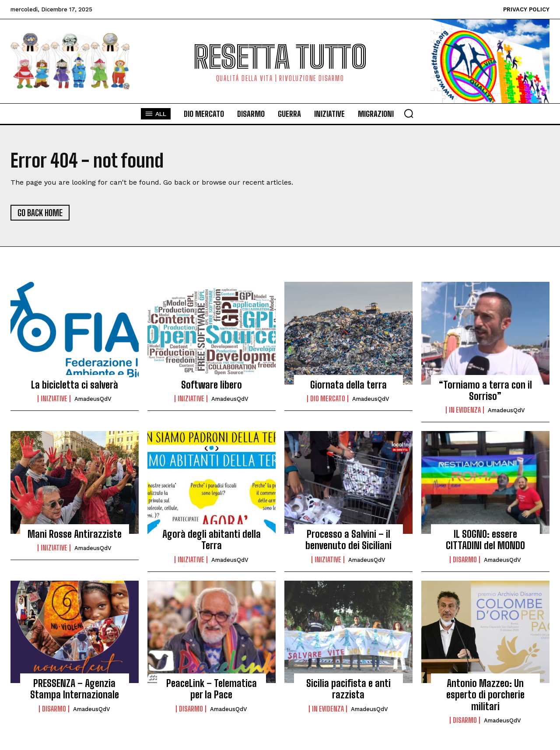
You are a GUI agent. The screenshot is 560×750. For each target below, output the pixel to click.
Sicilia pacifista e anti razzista (348, 689)
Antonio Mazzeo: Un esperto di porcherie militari (485, 695)
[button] (409, 113)
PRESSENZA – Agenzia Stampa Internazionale (75, 689)
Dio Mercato (328, 399)
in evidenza (465, 410)
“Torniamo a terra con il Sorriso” (485, 391)
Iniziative (54, 399)
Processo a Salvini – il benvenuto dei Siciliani (348, 540)
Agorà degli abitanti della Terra (212, 540)
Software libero (212, 385)
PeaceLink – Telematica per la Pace (212, 689)
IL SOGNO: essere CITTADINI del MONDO (485, 540)
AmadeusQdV (93, 399)
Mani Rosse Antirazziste (75, 534)
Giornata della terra (348, 385)
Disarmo (465, 560)
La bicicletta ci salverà (75, 385)
